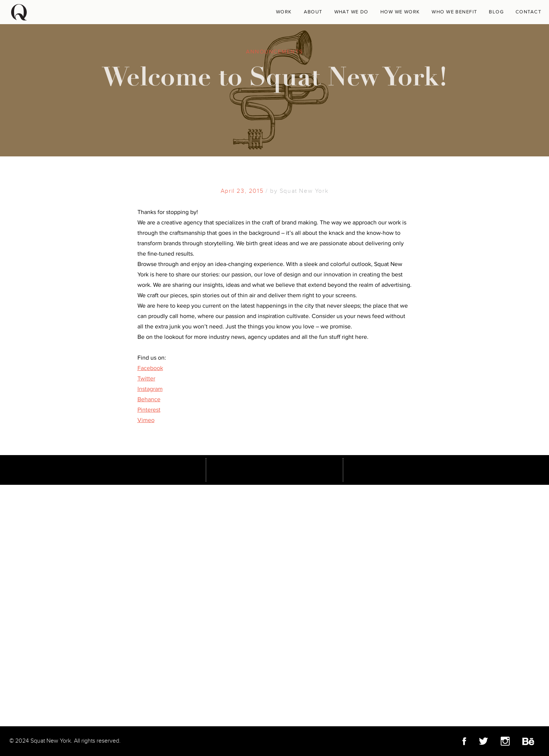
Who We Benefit (454, 12)
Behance (149, 399)
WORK (284, 12)
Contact (528, 12)
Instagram (150, 389)
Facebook (150, 368)
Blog (496, 12)
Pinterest (149, 410)
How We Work (400, 12)
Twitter (146, 379)
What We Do (351, 12)
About (313, 12)
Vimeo (146, 420)
